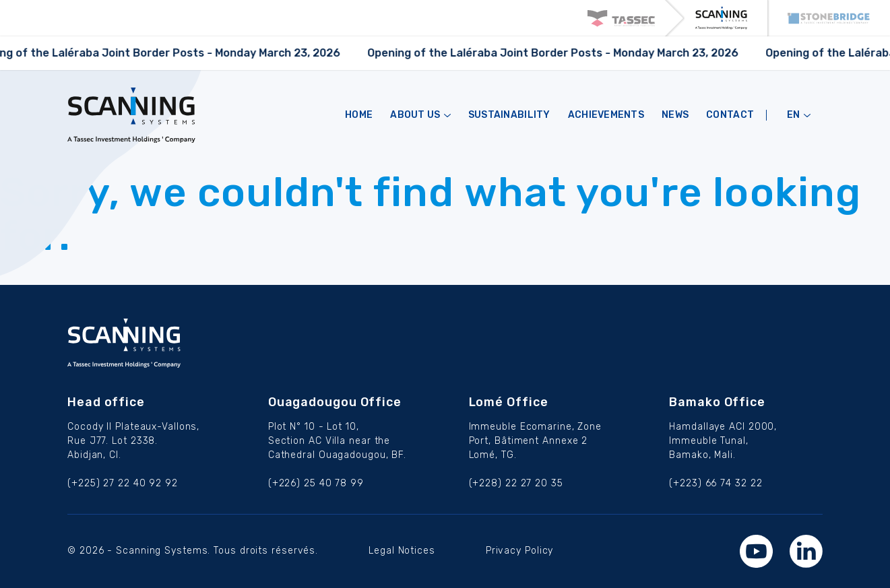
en (799, 115)
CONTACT (730, 115)
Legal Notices (402, 551)
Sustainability (509, 115)
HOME (359, 115)
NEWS (675, 115)
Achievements (606, 115)
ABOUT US (420, 115)
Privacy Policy (520, 551)
